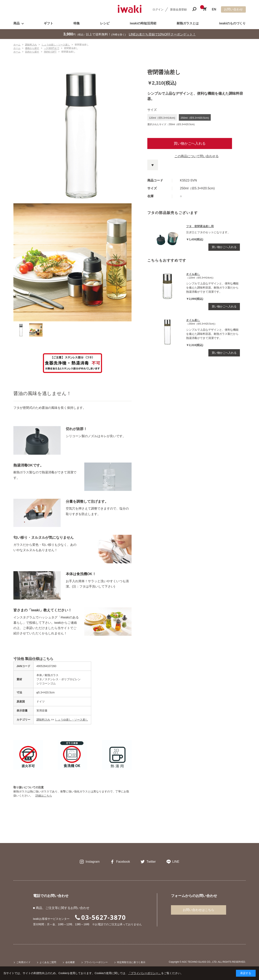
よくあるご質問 (48, 962)
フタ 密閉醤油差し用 (200, 226)
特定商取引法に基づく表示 (131, 962)
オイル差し (193, 274)
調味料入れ (43, 720)
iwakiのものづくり (232, 23)
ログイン (158, 9)
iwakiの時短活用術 (143, 23)
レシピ (105, 23)
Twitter (151, 862)
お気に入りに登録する (153, 165)
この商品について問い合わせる (197, 156)
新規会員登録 (178, 9)
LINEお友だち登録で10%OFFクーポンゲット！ (162, 34)
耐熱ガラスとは (188, 23)
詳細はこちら (44, 796)
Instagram (93, 862)
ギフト (48, 23)
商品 (17, 23)
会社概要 (70, 962)
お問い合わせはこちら (199, 910)
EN (214, 9)
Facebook (123, 862)
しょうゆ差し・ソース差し (71, 720)
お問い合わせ (233, 9)
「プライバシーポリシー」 (145, 973)
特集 (77, 23)
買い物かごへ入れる (190, 143)
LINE (176, 862)
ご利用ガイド (23, 962)
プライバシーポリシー (96, 962)
